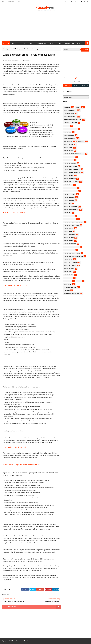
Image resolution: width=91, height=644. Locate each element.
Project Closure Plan (70, 163)
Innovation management (70, 123)
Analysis (78, 107)
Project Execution (69, 200)
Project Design (68, 185)
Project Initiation (18, 43)
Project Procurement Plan (71, 247)
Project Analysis (69, 145)
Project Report (68, 259)
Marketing (81, 141)
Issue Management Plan (70, 129)
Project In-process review (71, 210)
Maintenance (67, 132)
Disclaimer (11, 2)
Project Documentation (70, 191)
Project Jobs (68, 213)
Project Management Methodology (74, 222)
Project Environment (70, 194)
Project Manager (69, 228)
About (18, 2)
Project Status (68, 278)
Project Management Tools (71, 225)
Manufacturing (68, 141)
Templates (67, 290)
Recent (67, 85)
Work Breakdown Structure (72, 294)
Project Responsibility (70, 266)
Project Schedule (69, 269)
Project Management (70, 219)
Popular (76, 85)
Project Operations (69, 235)
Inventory (67, 126)
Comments (85, 85)
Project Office (28, 60)
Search (85, 50)
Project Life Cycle (69, 216)
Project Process (69, 241)
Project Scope (68, 272)
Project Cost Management (71, 182)
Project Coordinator (70, 179)
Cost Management (69, 114)
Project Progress (69, 250)
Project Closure (9, 47)
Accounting (67, 107)
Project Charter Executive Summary (74, 154)
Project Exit (67, 204)
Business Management (70, 110)
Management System (69, 138)
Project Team (68, 281)
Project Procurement (70, 244)
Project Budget (68, 148)
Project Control (69, 176)
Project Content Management (72, 173)
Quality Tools (68, 284)
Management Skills (69, 135)
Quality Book (76, 81)
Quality (79, 281)
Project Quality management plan (73, 256)
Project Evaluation (69, 197)
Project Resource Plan (70, 263)
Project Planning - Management (42, 43)
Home (3, 2)
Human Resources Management (72, 120)
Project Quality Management (72, 253)
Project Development (70, 188)
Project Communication (70, 166)
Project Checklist (69, 157)
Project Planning (69, 238)
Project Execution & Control (70, 43)
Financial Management (70, 117)
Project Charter (68, 151)
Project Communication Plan (72, 169)
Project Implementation (70, 207)
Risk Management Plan (70, 287)
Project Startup (69, 275)
